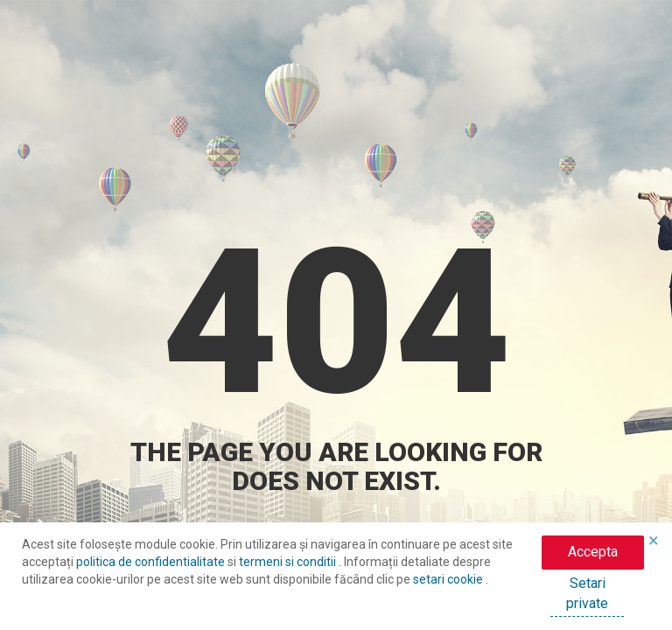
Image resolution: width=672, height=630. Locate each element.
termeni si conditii (289, 562)
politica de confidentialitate (152, 562)
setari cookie (449, 579)
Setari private (587, 593)
